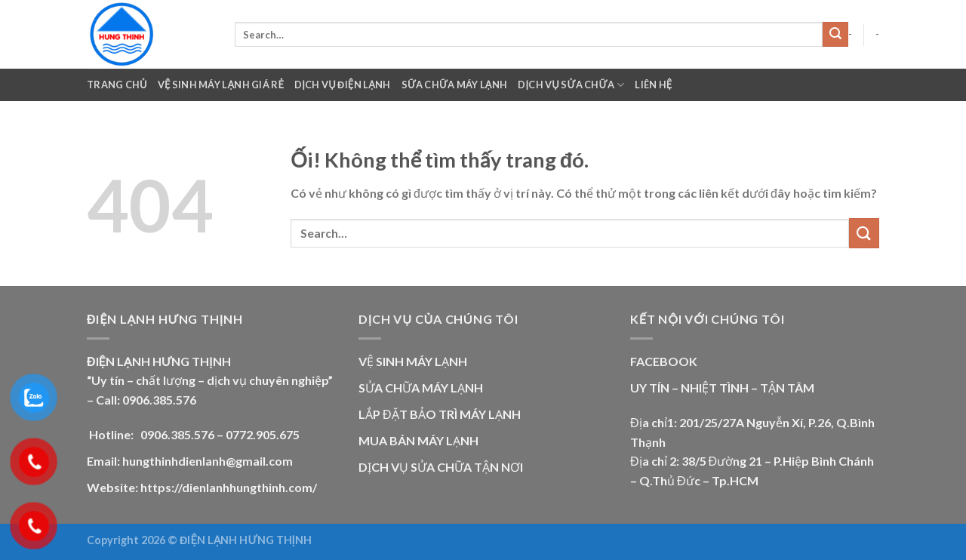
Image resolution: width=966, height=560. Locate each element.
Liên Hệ (653, 85)
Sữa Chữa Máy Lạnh (455, 85)
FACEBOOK (664, 361)
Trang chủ (117, 85)
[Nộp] (835, 35)
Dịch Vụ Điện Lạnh (343, 85)
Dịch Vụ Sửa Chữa (571, 85)
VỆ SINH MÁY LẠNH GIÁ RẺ (221, 85)
